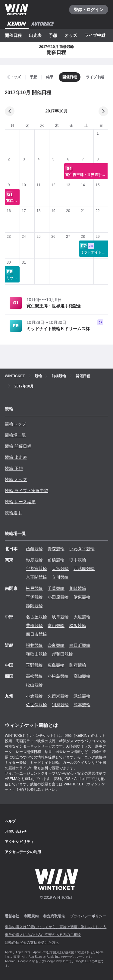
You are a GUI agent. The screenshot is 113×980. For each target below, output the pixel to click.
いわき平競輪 (82, 549)
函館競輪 (34, 549)
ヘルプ (10, 821)
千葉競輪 (56, 588)
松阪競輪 (78, 626)
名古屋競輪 (36, 617)
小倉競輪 (34, 696)
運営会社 (12, 916)
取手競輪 (78, 560)
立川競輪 (60, 577)
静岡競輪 (34, 606)
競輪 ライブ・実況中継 (27, 491)
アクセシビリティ (19, 842)
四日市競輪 (36, 634)
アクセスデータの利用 (23, 852)
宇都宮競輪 (36, 569)
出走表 (35, 35)
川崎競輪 (78, 588)
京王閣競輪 (36, 577)
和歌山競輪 (36, 654)
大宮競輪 (60, 569)
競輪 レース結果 (20, 502)
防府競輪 (78, 665)
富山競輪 (56, 626)
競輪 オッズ (16, 480)
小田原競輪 (58, 597)
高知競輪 (82, 676)
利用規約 (31, 916)
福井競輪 (34, 645)
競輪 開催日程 (18, 446)
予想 (53, 35)
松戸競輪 (34, 588)
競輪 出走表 (16, 457)
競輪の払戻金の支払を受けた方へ (32, 943)
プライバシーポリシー (88, 916)
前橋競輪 (56, 560)
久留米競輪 (58, 696)
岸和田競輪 (62, 654)
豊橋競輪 (34, 626)
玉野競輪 (34, 665)
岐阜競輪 (60, 617)
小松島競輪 (58, 676)
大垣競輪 (82, 617)
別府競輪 (60, 705)
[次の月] (103, 111)
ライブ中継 (95, 35)
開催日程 (13, 35)
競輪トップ (15, 424)
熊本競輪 (82, 705)
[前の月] (10, 111)
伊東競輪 (82, 597)
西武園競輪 (84, 569)
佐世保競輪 (36, 705)
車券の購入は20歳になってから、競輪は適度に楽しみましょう (56, 927)
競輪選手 (13, 513)
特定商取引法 (54, 916)
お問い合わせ (16, 832)
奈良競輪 (56, 645)
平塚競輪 (34, 597)
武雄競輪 (82, 696)
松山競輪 (34, 685)
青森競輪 (56, 549)
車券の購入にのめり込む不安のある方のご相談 (43, 935)
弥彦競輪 (34, 560)
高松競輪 (34, 676)
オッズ (71, 35)
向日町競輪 (80, 645)
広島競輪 (56, 665)
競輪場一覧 (15, 435)
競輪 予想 (14, 468)
